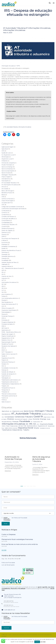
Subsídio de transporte (8, 374)
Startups (4, 370)
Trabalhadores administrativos (10, 380)
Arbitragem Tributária (8, 175)
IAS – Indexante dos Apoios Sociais (12, 268)
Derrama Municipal (7, 229)
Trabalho (4, 386)
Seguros (4, 360)
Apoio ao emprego (7, 167)
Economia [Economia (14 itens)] (36, 419)
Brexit (3, 195)
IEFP (3, 270)
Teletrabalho (5, 378)
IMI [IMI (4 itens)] (32, 422)
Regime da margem (8, 334)
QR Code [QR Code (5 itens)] (21, 426)
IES (3, 272)
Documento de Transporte (9, 239)
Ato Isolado (5, 189)
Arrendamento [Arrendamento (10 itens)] (6, 414)
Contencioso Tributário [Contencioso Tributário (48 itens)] (24, 417)
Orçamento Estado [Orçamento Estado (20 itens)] (46, 424)
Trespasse (5, 392)
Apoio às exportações (8, 171)
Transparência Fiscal (7, 388)
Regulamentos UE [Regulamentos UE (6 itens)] (42, 426)
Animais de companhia (8, 163)
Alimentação (5, 157)
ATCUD (4, 187)
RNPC (3, 350)
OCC (3, 306)
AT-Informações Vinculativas (38, 28)
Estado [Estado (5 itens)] (49, 419)
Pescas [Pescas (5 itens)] (8, 426)
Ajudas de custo (6, 153)
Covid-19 (4, 227)
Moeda (4, 300)
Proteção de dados (7, 324)
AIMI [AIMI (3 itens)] (11, 411)
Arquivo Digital (6, 177)
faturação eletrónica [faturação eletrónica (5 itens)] (7, 422)
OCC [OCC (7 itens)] (38, 424)
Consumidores (6, 221)
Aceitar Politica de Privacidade (7, 519)
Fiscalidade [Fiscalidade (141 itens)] (25, 421)
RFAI (3, 348)
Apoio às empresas (7, 169)
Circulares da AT (6, 203)
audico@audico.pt (10, 610)
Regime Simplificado (8, 336)
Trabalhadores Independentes (10, 384)
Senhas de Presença (8, 362)
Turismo (4, 398)
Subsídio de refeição (8, 372)
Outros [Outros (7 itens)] (4, 426)
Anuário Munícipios (7, 165)
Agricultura (5, 149)
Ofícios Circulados (7, 308)
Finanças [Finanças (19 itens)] (15, 422)
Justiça (4, 296)
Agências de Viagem (8, 147)
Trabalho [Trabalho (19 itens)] (26, 430)
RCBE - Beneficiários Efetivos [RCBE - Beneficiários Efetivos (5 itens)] (30, 426)
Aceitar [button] (37, 642)
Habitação (5, 264)
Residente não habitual (8, 346)
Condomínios (5, 215)
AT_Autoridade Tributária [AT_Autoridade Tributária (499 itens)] (26, 414)
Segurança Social (7, 358)
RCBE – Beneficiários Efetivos (10, 332)
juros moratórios (6, 294)
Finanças (4, 258)
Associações (5, 181)
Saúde (3, 356)
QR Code (4, 328)
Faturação (5, 254)
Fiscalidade (5, 260)
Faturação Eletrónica (8, 256)
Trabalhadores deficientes (9, 382)
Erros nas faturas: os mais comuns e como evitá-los (20, 544)
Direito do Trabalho (7, 231)
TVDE (3, 400)
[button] (8, 471)
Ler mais (43, 642)
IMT (3, 280)
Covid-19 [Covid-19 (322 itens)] (38, 417)
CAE (3, 197)
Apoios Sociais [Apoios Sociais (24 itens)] (29, 411)
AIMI (3, 151)
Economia (5, 242)
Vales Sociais (5, 402)
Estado (4, 248)
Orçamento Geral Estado (9, 310)
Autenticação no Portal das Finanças (13, 458)
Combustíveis (5, 211)
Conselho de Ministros (8, 217)
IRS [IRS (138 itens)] (31, 424)
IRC (3, 284)
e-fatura (4, 240)
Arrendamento (6, 179)
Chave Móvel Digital (7, 201)
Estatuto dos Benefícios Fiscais (11, 250)
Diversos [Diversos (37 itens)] (11, 419)
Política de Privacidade (8, 563)
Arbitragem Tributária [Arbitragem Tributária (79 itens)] (44, 411)
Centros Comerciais (7, 199)
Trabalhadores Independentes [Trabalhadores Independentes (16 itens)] (12, 430)
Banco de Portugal (7, 191)
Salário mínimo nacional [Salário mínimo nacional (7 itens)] (11, 428)
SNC (3, 366)
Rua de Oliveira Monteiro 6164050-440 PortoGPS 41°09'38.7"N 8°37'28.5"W (13, 596)
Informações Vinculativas (14, 30)
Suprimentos (5, 376)
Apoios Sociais (6, 173)
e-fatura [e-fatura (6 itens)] (30, 419)
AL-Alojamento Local (8, 155)
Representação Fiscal (8, 342)
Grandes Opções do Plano (9, 262)
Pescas (4, 314)
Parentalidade (6, 312)
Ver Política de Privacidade (19, 518)
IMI (3, 274)
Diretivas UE (5, 232)
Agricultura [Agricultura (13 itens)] (5, 411)
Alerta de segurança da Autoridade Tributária (41, 459)
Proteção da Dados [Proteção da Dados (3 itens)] (14, 426)
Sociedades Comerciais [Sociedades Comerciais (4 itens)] (45, 428)
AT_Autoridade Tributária (11, 127)
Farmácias (5, 252)
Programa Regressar (8, 322)
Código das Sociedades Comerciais (12, 207)
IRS (3, 288)
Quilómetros (5, 330)
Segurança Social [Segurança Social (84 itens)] (26, 428)
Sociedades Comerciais (8, 368)
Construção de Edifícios (8, 219)
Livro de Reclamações (8, 565)
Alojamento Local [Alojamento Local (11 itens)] (18, 411)
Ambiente (5, 161)
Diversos (4, 235)
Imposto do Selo (6, 276)
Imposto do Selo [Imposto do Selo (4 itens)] (36, 422)
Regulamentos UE (7, 338)
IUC (3, 290)
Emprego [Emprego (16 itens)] (43, 419)
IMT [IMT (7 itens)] (42, 422)
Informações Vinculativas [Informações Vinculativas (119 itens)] (13, 424)
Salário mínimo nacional (8, 354)
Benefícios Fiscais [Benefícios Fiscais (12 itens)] (47, 414)
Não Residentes (6, 302)
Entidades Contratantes (8, 246)
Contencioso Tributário (8, 225)
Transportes (5, 390)
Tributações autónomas (8, 396)
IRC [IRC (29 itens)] (27, 424)
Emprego (4, 244)
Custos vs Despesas (9, 534)
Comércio (4, 213)
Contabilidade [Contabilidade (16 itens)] (9, 417)
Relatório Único (6, 340)
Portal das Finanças (7, 316)
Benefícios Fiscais (7, 193)
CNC (3, 205)
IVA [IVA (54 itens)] (34, 424)
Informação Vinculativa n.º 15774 (11, 66)
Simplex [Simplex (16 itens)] (37, 428)
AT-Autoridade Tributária (14, 28)
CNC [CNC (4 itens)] (3, 417)
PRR (3, 326)
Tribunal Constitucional (8, 394)
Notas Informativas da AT (9, 304)
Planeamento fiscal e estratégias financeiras (17, 539)
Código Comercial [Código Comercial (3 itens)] (47, 417)
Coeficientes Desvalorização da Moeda (13, 209)
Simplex (4, 364)
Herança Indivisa (6, 266)
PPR (3, 318)
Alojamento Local (7, 159)
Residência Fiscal (7, 344)
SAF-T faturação (6, 352)
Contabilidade (6, 223)
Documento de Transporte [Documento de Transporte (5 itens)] (21, 419)
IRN (3, 286)
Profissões (5, 320)
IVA (3, 292)
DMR (3, 236)
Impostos (4, 278)
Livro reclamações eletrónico (10, 298)
